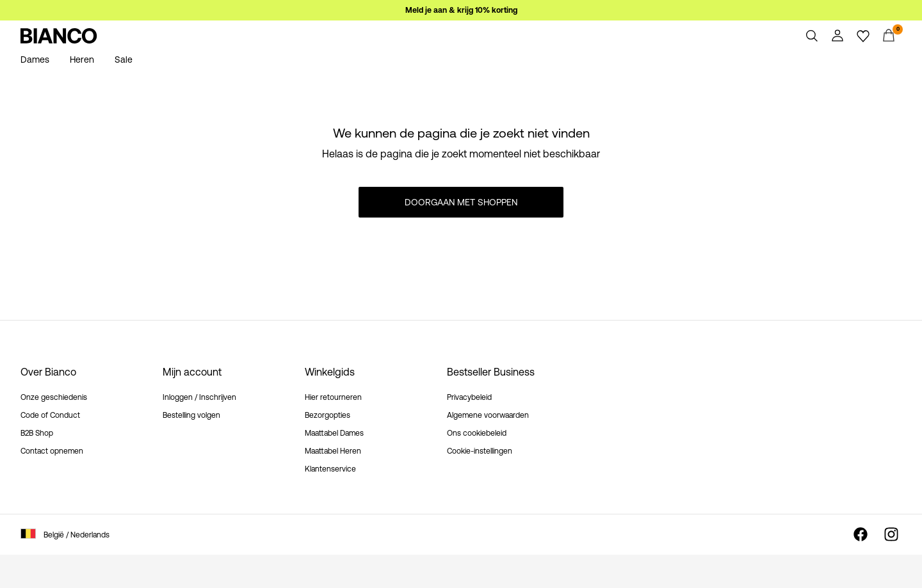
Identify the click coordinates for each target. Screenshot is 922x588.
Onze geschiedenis (54, 397)
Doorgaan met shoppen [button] (461, 202)
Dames (35, 60)
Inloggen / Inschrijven (199, 397)
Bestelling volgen (191, 415)
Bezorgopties (328, 415)
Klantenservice (330, 469)
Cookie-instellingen (480, 451)
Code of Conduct (50, 415)
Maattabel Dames (334, 433)
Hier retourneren (333, 397)
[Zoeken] (812, 36)
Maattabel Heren (333, 451)
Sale (124, 60)
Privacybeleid (469, 397)
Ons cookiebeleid (477, 433)
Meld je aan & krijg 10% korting (461, 10)
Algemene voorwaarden (488, 415)
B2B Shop (37, 433)
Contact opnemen (52, 451)
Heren (82, 60)
